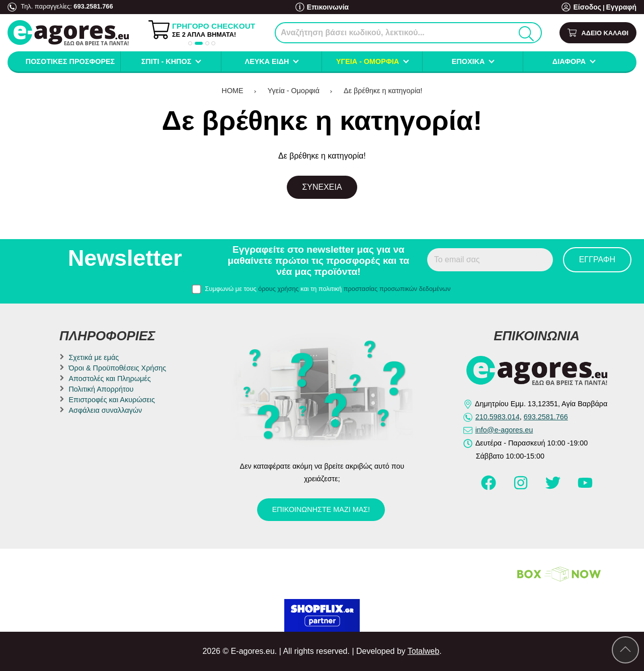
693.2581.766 (93, 6)
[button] (190, 43)
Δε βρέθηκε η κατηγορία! (383, 91)
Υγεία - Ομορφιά (294, 91)
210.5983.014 (498, 417)
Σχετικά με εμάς (94, 357)
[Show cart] (598, 33)
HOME (233, 91)
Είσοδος (591, 7)
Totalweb (423, 651)
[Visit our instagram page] (522, 487)
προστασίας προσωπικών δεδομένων (397, 289)
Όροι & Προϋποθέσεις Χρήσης (117, 368)
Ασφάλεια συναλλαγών (105, 410)
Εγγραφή (622, 7)
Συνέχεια (322, 187)
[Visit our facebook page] (490, 487)
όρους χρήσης (278, 289)
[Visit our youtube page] (585, 487)
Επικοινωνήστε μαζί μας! (321, 509)
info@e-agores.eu (504, 430)
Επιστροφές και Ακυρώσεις (111, 400)
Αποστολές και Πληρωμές (109, 379)
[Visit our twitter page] (554, 487)
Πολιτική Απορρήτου (101, 389)
